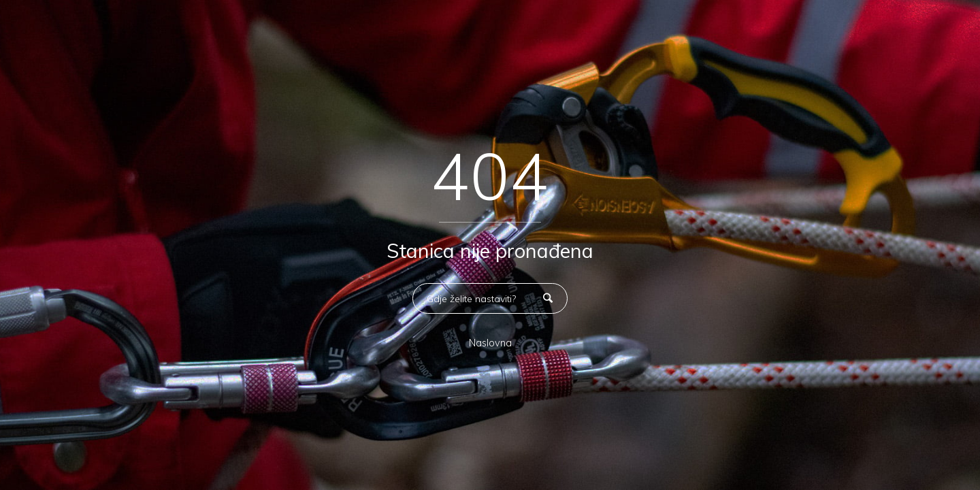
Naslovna (490, 343)
